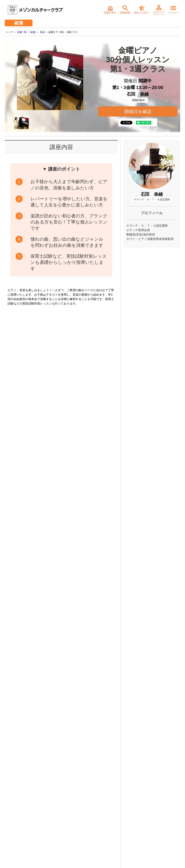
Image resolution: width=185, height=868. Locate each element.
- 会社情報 (10, 816)
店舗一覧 (22, 32)
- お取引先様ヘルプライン (19, 827)
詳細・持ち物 (93, 775)
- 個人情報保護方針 (15, 833)
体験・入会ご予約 (85, 749)
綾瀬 (33, 32)
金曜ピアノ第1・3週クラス (64, 520)
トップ (9, 32)
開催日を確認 (138, 111)
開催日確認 (103, 433)
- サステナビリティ (15, 822)
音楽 (42, 32)
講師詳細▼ (139, 100)
